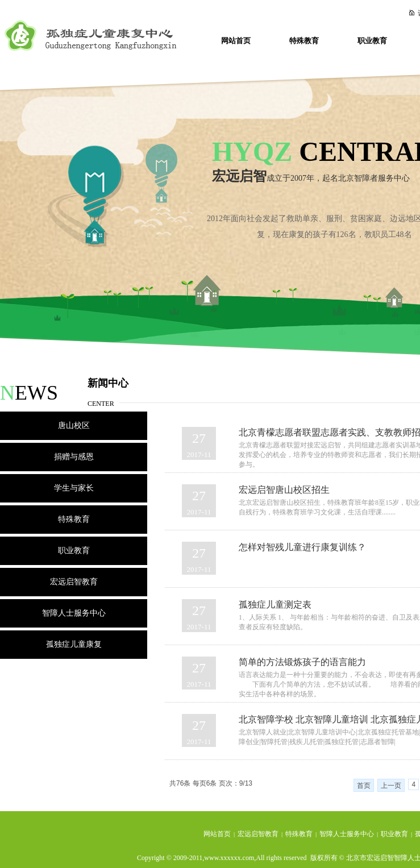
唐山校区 (74, 425)
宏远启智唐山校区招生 (284, 490)
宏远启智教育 (74, 582)
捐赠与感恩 (74, 457)
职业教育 (372, 41)
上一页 (391, 786)
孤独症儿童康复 (74, 644)
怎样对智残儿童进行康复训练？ (302, 547)
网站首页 (236, 41)
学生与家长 (74, 488)
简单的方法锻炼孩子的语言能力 (302, 662)
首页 (364, 786)
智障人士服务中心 (74, 613)
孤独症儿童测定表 (275, 605)
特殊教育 (304, 41)
